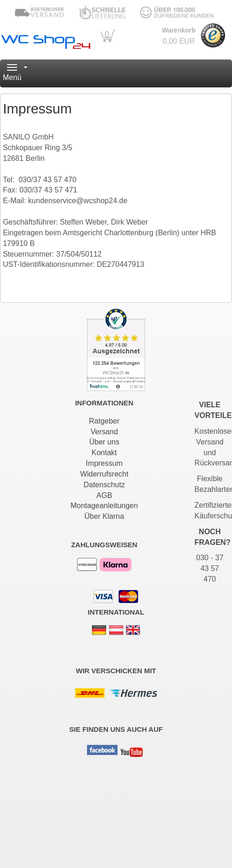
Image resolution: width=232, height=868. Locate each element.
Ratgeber (104, 421)
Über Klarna (104, 516)
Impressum (104, 463)
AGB (104, 495)
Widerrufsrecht (104, 474)
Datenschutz (104, 485)
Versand (104, 432)
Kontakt (104, 453)
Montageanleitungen (104, 506)
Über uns (104, 442)
